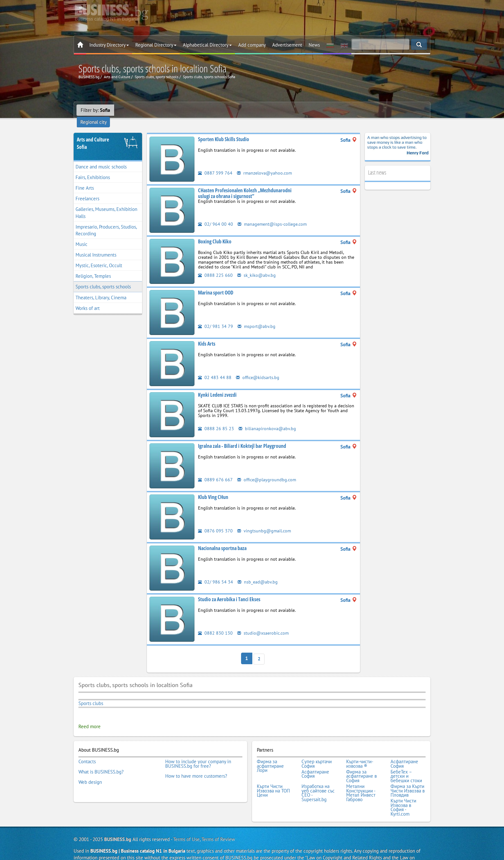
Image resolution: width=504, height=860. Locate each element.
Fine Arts (85, 179)
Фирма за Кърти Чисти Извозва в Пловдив (408, 777)
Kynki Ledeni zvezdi (217, 386)
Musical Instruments (96, 246)
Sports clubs (91, 693)
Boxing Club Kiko (215, 232)
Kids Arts (207, 335)
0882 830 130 (215, 624)
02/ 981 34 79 (216, 317)
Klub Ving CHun (213, 488)
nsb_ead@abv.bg (258, 573)
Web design (90, 768)
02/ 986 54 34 (216, 573)
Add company (252, 45)
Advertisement (287, 45)
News (314, 45)
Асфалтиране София (404, 753)
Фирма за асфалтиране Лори (270, 755)
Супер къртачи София (317, 753)
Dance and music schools (101, 158)
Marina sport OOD (216, 284)
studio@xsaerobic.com (264, 624)
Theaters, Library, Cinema (101, 289)
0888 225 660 (215, 266)
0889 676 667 (215, 471)
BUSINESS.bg (118, 823)
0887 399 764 (215, 164)
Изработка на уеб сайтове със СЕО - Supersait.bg (318, 779)
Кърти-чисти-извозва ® (360, 753)
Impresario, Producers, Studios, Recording (106, 221)
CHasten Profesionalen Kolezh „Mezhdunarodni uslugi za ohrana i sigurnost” (245, 184)
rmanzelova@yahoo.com (265, 164)
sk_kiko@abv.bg (257, 266)
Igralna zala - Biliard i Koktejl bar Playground (242, 437)
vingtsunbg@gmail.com (265, 522)
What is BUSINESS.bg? (101, 759)
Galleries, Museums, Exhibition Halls (106, 204)
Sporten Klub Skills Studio (224, 130)
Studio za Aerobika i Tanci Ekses (229, 590)
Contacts (87, 751)
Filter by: (95, 110)
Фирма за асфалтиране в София (361, 764)
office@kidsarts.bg (258, 368)
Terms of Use (186, 823)
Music (81, 235)
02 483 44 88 (215, 368)
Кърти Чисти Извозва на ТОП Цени (273, 777)
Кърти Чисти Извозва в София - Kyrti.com (403, 792)
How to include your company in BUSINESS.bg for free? (198, 753)
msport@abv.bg (257, 317)
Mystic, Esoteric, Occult (99, 256)
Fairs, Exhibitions (93, 168)
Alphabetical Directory (207, 45)
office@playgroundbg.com (268, 471)
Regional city (131, 110)
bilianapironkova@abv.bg (267, 419)
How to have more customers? (196, 764)
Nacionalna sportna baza (222, 539)
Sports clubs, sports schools (103, 278)
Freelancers (87, 190)
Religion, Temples (93, 267)
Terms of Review (218, 823)
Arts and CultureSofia (93, 134)
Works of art (88, 299)
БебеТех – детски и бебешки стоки (406, 764)
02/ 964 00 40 (216, 215)
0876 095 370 (215, 522)
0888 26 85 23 (216, 419)
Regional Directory (156, 45)
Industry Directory (109, 45)
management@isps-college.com (274, 215)
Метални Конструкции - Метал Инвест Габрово (361, 779)
